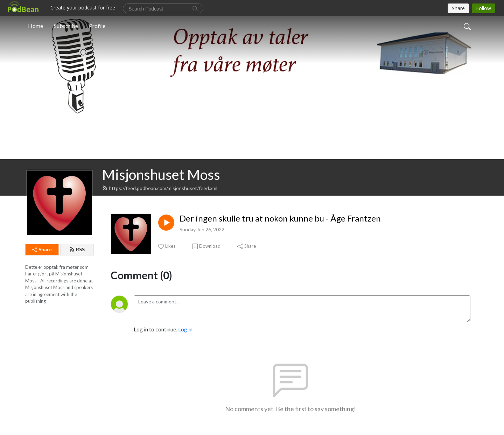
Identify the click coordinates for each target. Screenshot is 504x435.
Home (36, 26)
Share (42, 249)
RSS (77, 249)
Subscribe (66, 26)
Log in (185, 329)
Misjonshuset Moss (161, 175)
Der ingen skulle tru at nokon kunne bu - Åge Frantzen (280, 218)
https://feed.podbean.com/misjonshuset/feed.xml (160, 188)
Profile (97, 26)
